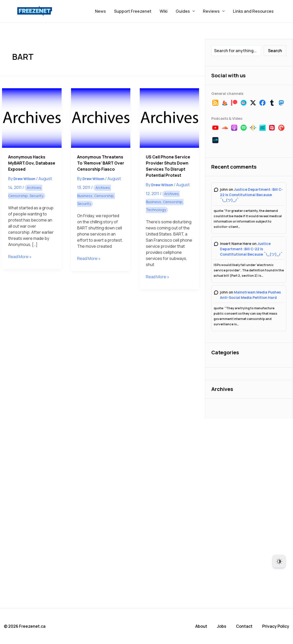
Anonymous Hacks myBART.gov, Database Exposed (32, 163)
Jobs (222, 626)
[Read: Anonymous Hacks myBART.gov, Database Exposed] (32, 118)
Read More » (20, 257)
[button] (192, 11)
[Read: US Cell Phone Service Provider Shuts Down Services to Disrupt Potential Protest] (169, 118)
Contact (244, 626)
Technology (156, 210)
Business (85, 196)
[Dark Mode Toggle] (279, 561)
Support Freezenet (133, 11)
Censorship (18, 196)
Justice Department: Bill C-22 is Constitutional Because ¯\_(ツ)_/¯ (251, 195)
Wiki (164, 11)
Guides (185, 11)
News (100, 11)
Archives (34, 188)
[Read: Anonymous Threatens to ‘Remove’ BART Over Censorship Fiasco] (101, 118)
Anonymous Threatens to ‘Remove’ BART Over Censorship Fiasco (101, 163)
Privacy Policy (276, 626)
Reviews (214, 11)
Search (275, 51)
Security (36, 196)
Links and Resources (253, 11)
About (201, 626)
